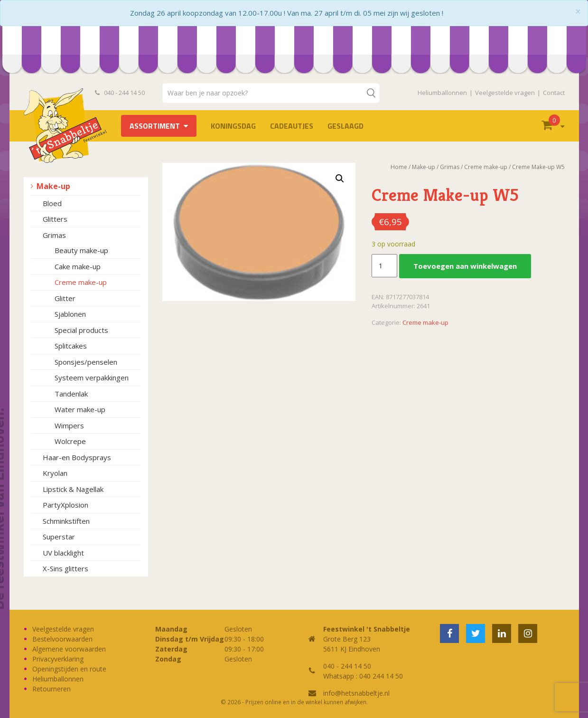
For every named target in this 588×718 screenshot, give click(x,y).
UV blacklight (63, 553)
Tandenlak (71, 394)
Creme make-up (81, 282)
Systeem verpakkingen (92, 378)
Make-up (53, 186)
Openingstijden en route (69, 669)
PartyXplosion (65, 505)
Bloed (52, 203)
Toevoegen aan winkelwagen (465, 266)
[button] (340, 179)
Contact (554, 93)
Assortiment (155, 126)
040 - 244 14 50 (120, 93)
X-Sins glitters (65, 568)
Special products (81, 330)
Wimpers (69, 425)
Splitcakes (71, 346)
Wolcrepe (70, 441)
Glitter (65, 298)
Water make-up (80, 409)
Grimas (54, 235)
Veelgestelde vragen (505, 93)
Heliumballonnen (442, 93)
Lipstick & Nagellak (73, 489)
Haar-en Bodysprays (77, 457)
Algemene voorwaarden (69, 649)
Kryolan (55, 473)
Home (399, 167)
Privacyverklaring (58, 659)
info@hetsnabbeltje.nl (356, 693)
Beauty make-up (81, 250)
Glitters (55, 219)
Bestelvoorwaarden (62, 639)
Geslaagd (345, 126)
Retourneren (51, 689)
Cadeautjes (292, 126)
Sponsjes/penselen (86, 362)
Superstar (59, 537)
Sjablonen (70, 314)
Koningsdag (233, 126)
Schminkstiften (66, 521)
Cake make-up (78, 266)
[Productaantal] (384, 266)
